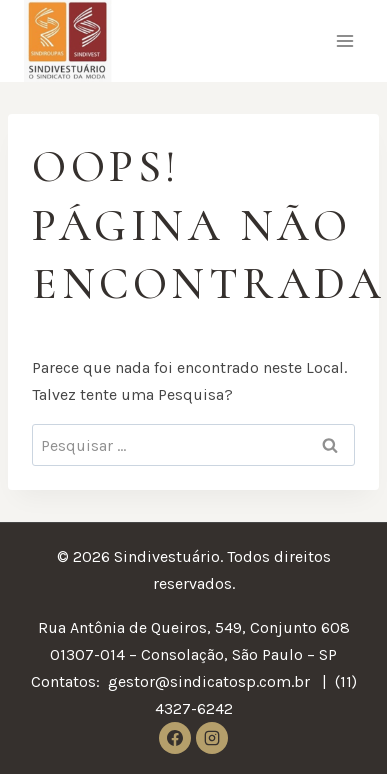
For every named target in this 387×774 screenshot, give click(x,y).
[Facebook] (175, 738)
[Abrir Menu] (344, 41)
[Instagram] (212, 738)
